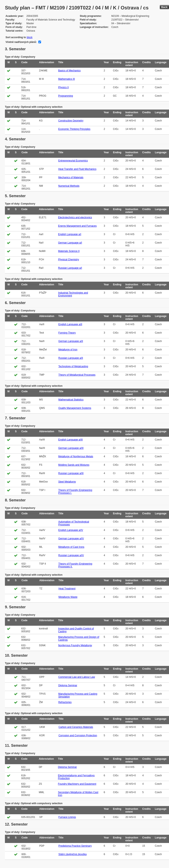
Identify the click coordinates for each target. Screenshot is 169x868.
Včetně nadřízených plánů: (21, 42)
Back (164, 7)
